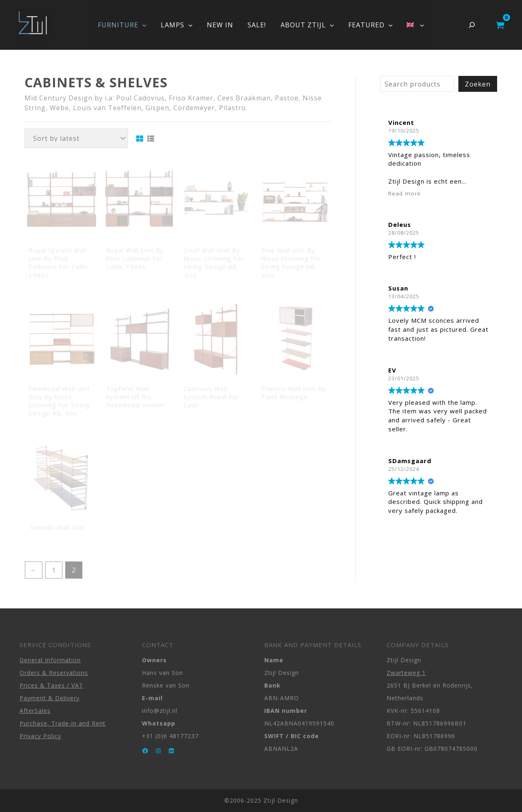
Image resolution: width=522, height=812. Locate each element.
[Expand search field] (472, 25)
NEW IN (221, 25)
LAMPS (179, 25)
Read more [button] (405, 193)
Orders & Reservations (54, 673)
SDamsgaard (410, 461)
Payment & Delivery (50, 698)
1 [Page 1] (54, 570)
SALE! (257, 25)
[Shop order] (76, 138)
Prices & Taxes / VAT (51, 685)
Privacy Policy (40, 736)
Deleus (400, 224)
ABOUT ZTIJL (306, 25)
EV (392, 370)
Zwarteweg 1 (406, 673)
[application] (146, 25)
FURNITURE (126, 25)
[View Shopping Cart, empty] (500, 25)
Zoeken (478, 84)
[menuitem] (411, 25)
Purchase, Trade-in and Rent (63, 723)
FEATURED (368, 25)
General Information (50, 660)
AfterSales (35, 711)
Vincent (401, 122)
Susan (398, 288)
